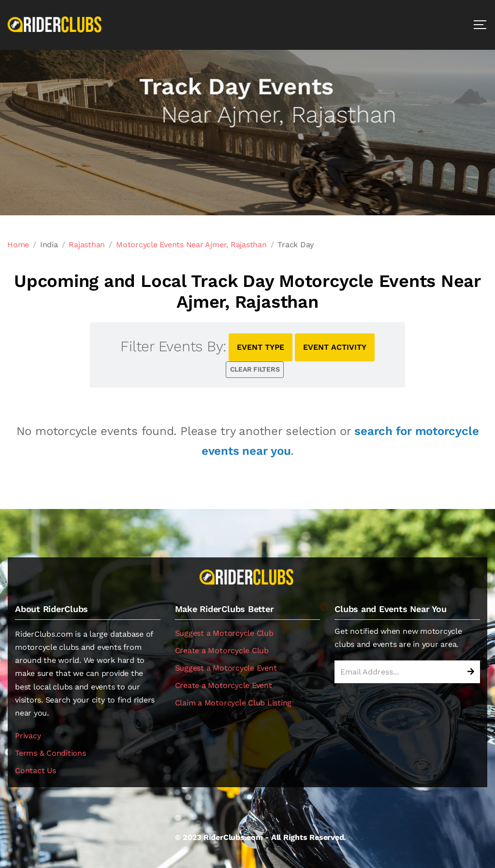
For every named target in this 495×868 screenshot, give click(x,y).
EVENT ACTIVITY (335, 347)
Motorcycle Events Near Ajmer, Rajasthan (191, 245)
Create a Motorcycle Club (222, 651)
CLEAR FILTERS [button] (255, 369)
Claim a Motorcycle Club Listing (233, 703)
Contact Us (36, 771)
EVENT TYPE (261, 347)
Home (18, 245)
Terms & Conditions (51, 753)
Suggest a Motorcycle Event (226, 668)
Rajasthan (87, 245)
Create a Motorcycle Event (224, 685)
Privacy (28, 736)
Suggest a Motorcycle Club (224, 633)
